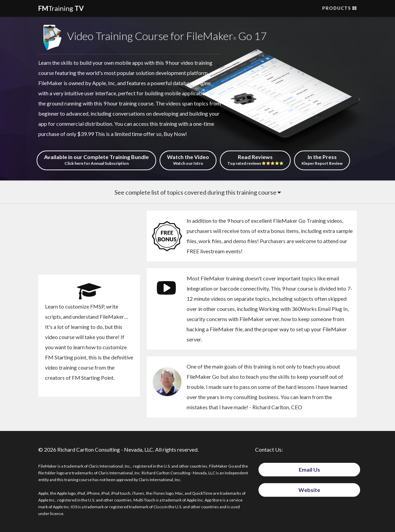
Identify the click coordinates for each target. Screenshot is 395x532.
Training (61, 8)
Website (309, 490)
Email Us (309, 469)
